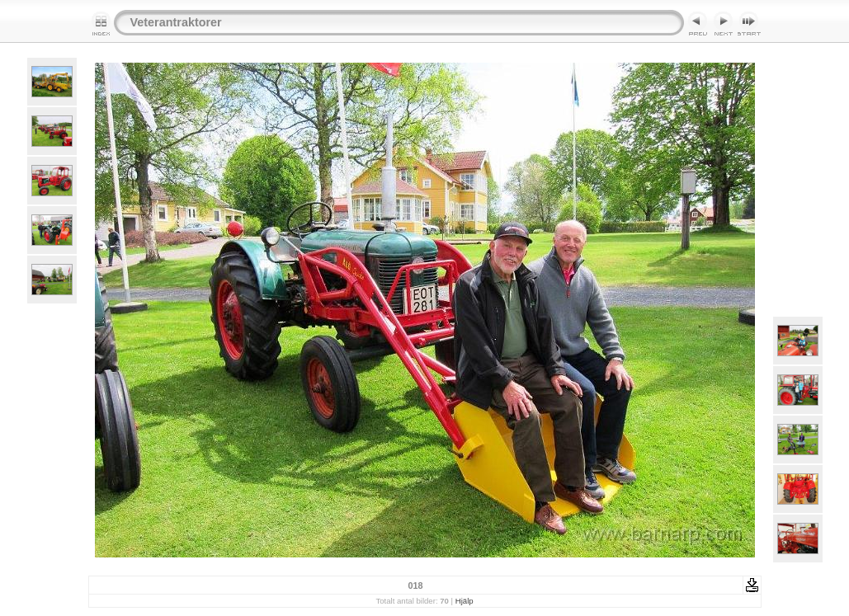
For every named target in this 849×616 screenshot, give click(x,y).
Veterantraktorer (176, 22)
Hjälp (465, 601)
